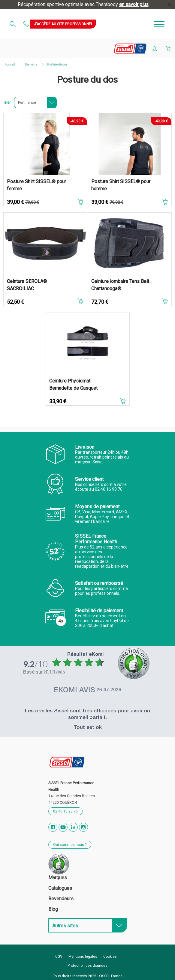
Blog (53, 909)
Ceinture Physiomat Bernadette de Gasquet (73, 384)
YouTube (63, 827)
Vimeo (73, 827)
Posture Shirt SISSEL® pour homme (121, 185)
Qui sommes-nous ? (70, 845)
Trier (7, 103)
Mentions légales (83, 957)
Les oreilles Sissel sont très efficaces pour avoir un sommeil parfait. (87, 715)
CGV (59, 957)
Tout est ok (88, 728)
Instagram (83, 827)
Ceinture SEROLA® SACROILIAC (27, 285)
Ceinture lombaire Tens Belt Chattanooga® (120, 285)
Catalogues (60, 888)
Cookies (110, 957)
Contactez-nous (27, 24)
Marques (58, 878)
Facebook (53, 827)
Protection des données (87, 966)
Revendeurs (61, 899)
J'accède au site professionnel (63, 24)
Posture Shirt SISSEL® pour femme (36, 185)
